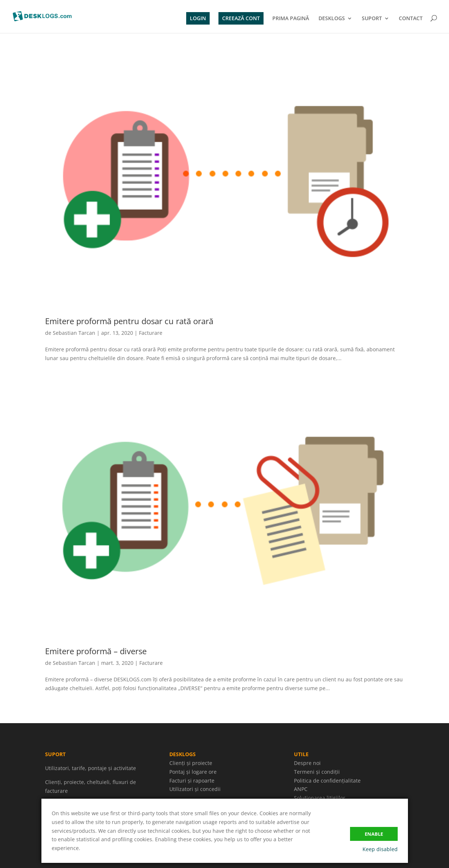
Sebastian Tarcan (74, 333)
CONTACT (411, 19)
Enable (374, 834)
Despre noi (307, 763)
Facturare (151, 333)
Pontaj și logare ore (193, 772)
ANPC (301, 789)
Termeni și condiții (317, 772)
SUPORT (372, 19)
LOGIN (198, 18)
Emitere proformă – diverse (96, 651)
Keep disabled (380, 849)
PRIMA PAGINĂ (291, 19)
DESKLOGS (332, 19)
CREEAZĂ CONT (241, 18)
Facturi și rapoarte (192, 781)
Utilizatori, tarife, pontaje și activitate (91, 768)
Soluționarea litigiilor (320, 798)
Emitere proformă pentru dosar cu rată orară (129, 321)
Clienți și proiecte (191, 763)
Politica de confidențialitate (327, 781)
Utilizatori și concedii (195, 789)
